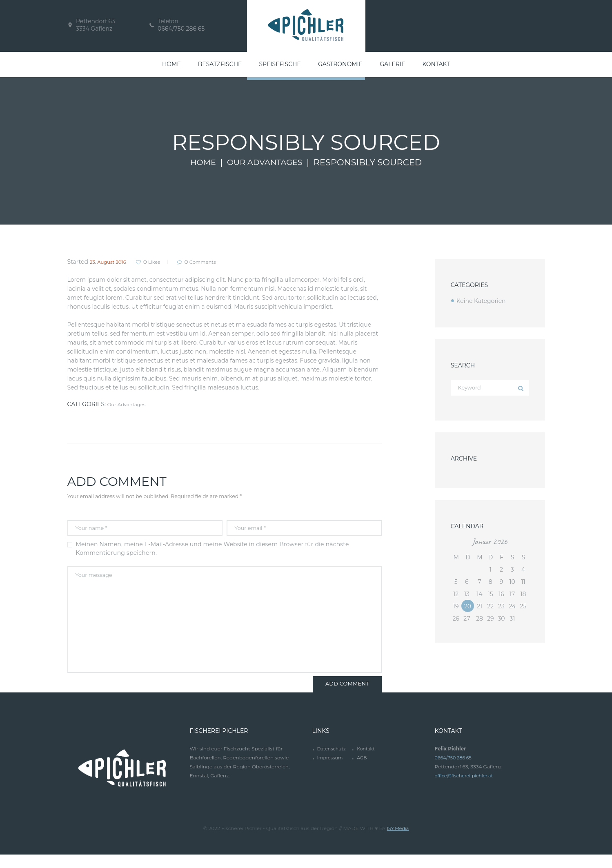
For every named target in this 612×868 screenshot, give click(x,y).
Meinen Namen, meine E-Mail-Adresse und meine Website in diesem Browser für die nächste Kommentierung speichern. (213, 551)
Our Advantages (266, 162)
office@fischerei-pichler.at (467, 790)
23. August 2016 (112, 262)
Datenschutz (333, 763)
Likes (162, 262)
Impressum (331, 772)
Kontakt (367, 763)
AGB (362, 772)
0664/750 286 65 (181, 29)
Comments (219, 262)
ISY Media (398, 842)
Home (199, 162)
